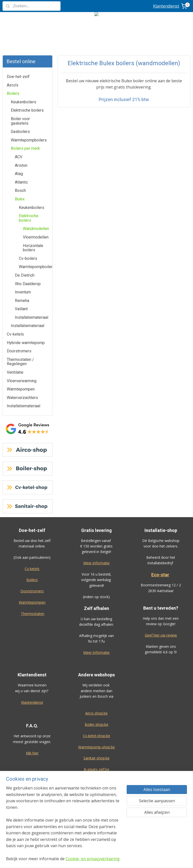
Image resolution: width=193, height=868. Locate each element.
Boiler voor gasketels (20, 121)
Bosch (20, 190)
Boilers (13, 93)
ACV (19, 157)
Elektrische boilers (27, 110)
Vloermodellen (36, 237)
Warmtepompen (21, 389)
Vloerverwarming (22, 381)
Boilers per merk (25, 148)
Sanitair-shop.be (96, 758)
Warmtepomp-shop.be (96, 747)
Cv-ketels (15, 334)
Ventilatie (15, 372)
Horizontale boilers (33, 248)
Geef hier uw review (161, 635)
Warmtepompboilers (29, 140)
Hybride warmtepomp (26, 343)
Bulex (20, 199)
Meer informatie (96, 563)
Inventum (23, 292)
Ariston (21, 165)
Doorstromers (19, 351)
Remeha (22, 301)
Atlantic (21, 182)
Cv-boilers (28, 258)
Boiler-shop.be (96, 724)
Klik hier (32, 753)
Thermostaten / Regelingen (20, 362)
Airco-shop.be (96, 713)
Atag (19, 174)
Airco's (13, 85)
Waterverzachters (22, 398)
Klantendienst (166, 6)
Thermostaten (33, 614)
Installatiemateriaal (32, 317)
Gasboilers (20, 132)
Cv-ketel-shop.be (96, 736)
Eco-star (160, 575)
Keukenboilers (23, 102)
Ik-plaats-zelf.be (96, 769)
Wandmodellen (36, 229)
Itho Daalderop (28, 284)
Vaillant (21, 309)
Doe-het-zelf (18, 77)
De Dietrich (25, 275)
